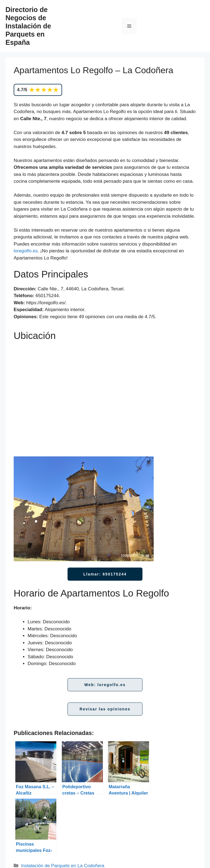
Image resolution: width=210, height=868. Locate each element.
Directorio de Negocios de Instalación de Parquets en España (28, 26)
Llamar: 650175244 (105, 574)
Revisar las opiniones (105, 709)
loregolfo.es (26, 251)
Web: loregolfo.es (105, 685)
